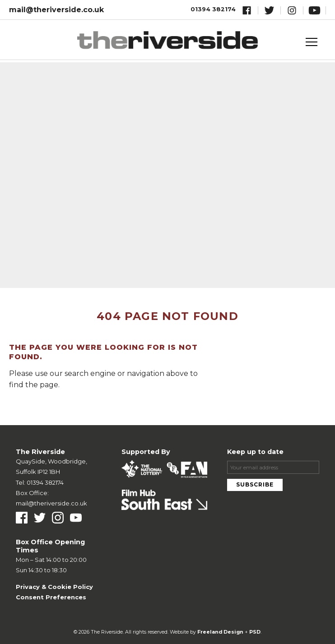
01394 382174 (213, 9)
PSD (255, 632)
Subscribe (255, 484)
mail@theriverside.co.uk (56, 10)
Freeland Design (220, 632)
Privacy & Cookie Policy (54, 587)
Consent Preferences (51, 597)
